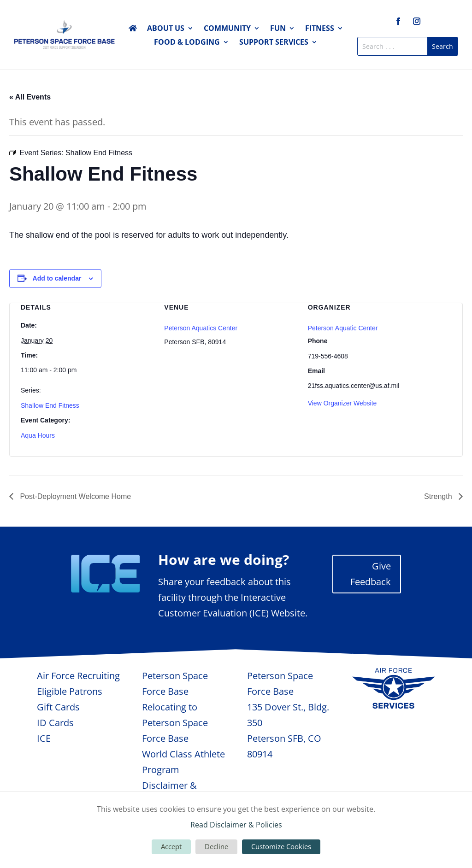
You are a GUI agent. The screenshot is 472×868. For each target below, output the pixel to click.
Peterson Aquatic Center (343, 328)
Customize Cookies (281, 846)
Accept (171, 846)
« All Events (30, 97)
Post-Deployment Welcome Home (74, 496)
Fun (278, 29)
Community (227, 29)
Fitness (320, 29)
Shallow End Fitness (50, 405)
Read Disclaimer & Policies (236, 825)
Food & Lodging (187, 43)
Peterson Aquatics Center (201, 328)
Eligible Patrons (70, 691)
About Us (166, 29)
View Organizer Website (342, 403)
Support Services (274, 43)
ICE (44, 738)
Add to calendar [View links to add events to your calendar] (57, 278)
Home (133, 30)
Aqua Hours (38, 435)
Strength (439, 496)
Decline (216, 846)
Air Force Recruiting (78, 676)
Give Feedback (371, 574)
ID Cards (55, 723)
